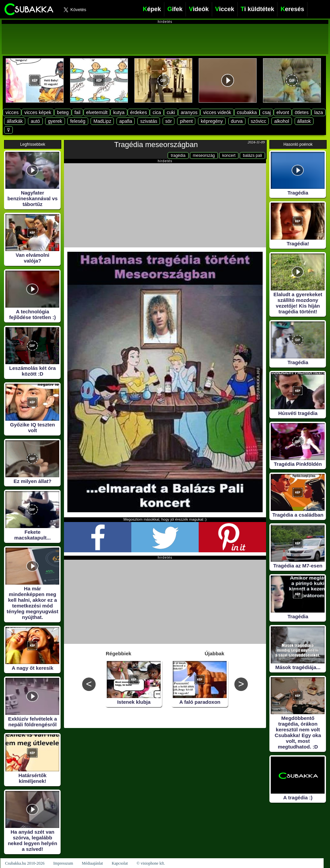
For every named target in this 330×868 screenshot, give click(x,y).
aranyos (189, 112)
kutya (119, 112)
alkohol (282, 121)
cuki (171, 112)
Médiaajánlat (92, 863)
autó (35, 121)
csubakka (247, 112)
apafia (126, 121)
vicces (12, 112)
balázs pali (252, 155)
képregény (212, 121)
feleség (78, 121)
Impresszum (63, 863)
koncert (229, 155)
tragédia (178, 155)
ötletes (302, 112)
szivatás (149, 121)
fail (77, 112)
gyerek (55, 121)
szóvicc (259, 121)
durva (237, 121)
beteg (63, 112)
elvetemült (97, 112)
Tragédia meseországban (156, 145)
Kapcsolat (120, 863)
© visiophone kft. (151, 863)
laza (319, 112)
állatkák (15, 121)
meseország (204, 155)
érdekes (139, 112)
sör (169, 121)
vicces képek (38, 112)
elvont (283, 112)
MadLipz (102, 121)
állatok (304, 121)
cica (157, 112)
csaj (267, 112)
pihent (186, 121)
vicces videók (217, 112)
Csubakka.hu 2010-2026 (25, 863)
